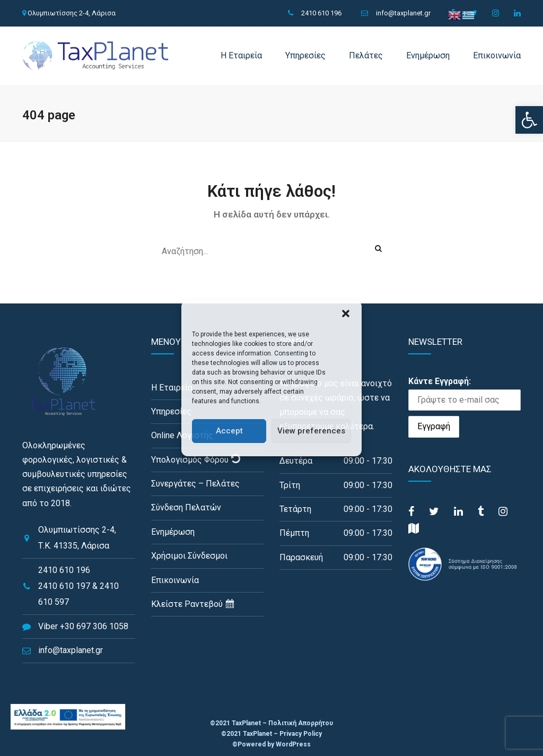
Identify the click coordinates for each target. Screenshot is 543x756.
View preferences (311, 431)
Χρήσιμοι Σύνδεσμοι (189, 556)
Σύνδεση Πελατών (186, 507)
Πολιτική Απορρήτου (301, 723)
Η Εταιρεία (241, 55)
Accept (229, 431)
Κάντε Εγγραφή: (440, 381)
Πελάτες (366, 55)
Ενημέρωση (428, 55)
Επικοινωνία (497, 55)
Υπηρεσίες (305, 55)
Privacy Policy (301, 734)
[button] (529, 120)
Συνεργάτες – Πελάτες (195, 484)
